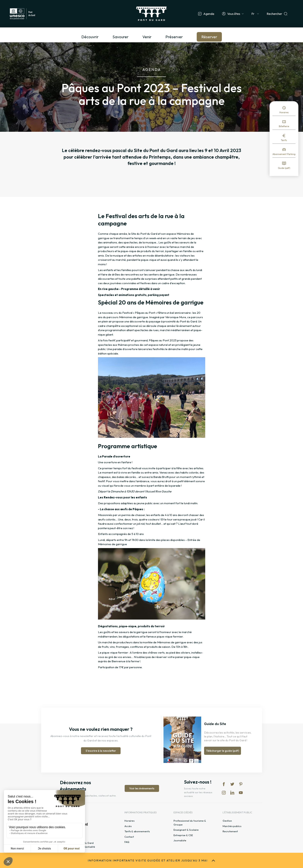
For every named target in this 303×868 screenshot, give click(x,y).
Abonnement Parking (284, 154)
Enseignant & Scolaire (186, 830)
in (224, 793)
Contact (129, 837)
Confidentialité (86, 847)
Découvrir (90, 37)
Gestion (227, 821)
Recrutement (230, 831)
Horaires (284, 112)
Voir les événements (142, 788)
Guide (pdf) (284, 168)
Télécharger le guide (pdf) (223, 751)
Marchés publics (232, 826)
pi (241, 784)
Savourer (120, 37)
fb (224, 784)
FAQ (127, 842)
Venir (147, 37)
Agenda (209, 14)
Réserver (209, 37)
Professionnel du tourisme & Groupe (190, 823)
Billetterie (284, 126)
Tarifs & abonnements (137, 831)
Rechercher (274, 14)
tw (232, 784)
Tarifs (284, 140)
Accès (128, 826)
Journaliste (180, 840)
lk (232, 793)
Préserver (174, 37)
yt (241, 793)
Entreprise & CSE (183, 835)
